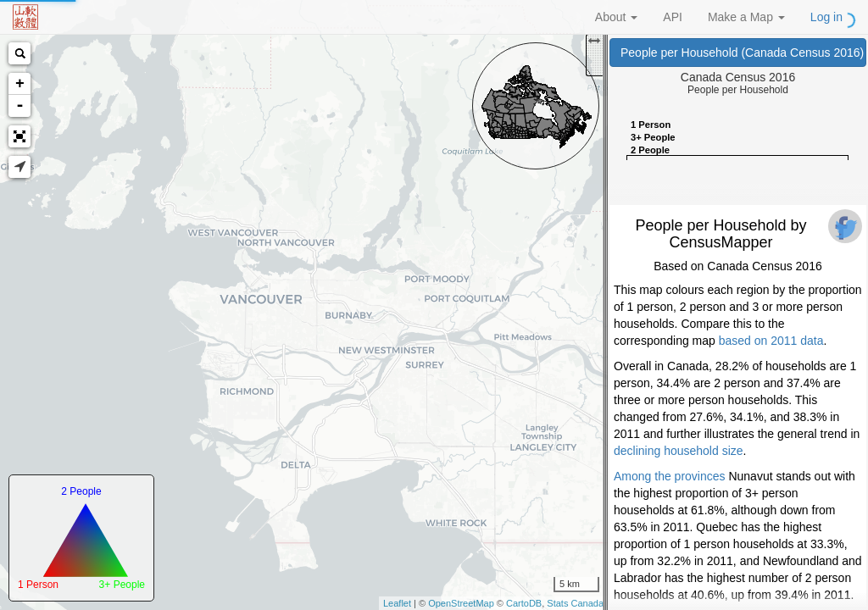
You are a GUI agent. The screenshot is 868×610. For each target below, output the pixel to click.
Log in (826, 17)
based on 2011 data (771, 341)
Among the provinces (670, 476)
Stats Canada (575, 603)
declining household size (679, 451)
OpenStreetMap (461, 603)
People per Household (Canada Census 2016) (743, 53)
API (673, 17)
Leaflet (397, 603)
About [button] (616, 17)
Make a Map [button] (746, 17)
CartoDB (524, 603)
